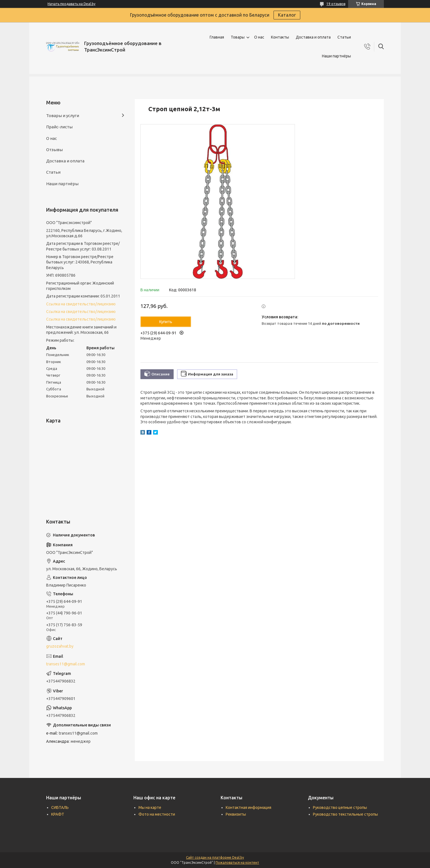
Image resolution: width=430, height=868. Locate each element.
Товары (238, 37)
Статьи (344, 37)
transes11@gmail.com (66, 664)
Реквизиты (236, 814)
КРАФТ (58, 814)
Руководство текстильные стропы (345, 814)
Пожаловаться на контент (237, 863)
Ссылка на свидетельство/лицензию (81, 304)
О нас (259, 37)
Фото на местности (157, 814)
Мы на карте (150, 807)
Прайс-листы (59, 127)
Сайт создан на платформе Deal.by (215, 857)
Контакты (280, 37)
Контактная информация (248, 807)
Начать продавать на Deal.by (71, 4)
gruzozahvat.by (60, 646)
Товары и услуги (63, 116)
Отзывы (54, 150)
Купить (166, 322)
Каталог (287, 15)
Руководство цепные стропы (340, 807)
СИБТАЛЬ (60, 807)
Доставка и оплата (313, 37)
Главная (217, 37)
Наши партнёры (336, 56)
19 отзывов (336, 4)
